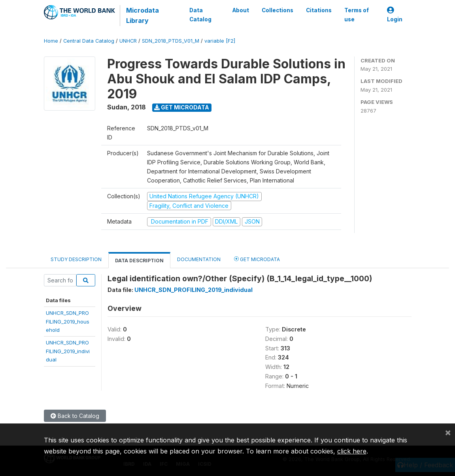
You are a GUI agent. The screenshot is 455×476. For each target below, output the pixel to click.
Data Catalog (200, 15)
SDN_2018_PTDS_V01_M (171, 41)
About (241, 10)
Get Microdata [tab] (257, 259)
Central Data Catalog (89, 41)
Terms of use (357, 15)
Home (51, 41)
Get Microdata (182, 107)
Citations (319, 10)
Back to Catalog (75, 416)
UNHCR (128, 41)
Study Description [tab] (76, 259)
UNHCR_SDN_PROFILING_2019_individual (68, 351)
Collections (278, 10)
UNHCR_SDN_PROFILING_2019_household (68, 321)
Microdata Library (143, 15)
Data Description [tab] (139, 261)
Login (395, 15)
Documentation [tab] (199, 259)
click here (352, 451)
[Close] (448, 432)
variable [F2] (220, 41)
